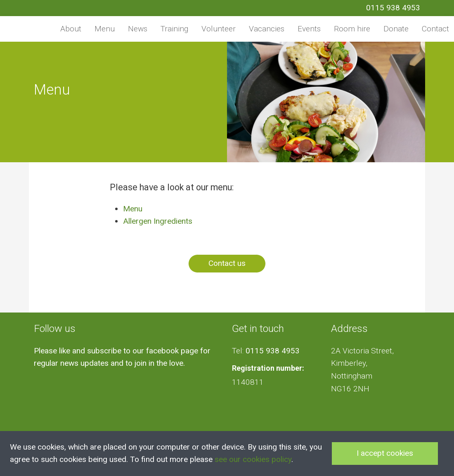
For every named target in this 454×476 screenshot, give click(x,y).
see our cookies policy (253, 459)
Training (174, 29)
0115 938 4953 (393, 8)
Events (309, 29)
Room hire (352, 29)
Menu (105, 29)
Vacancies (267, 29)
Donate (396, 29)
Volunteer (219, 29)
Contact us (227, 263)
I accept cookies (385, 453)
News (138, 29)
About (71, 29)
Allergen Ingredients (158, 221)
